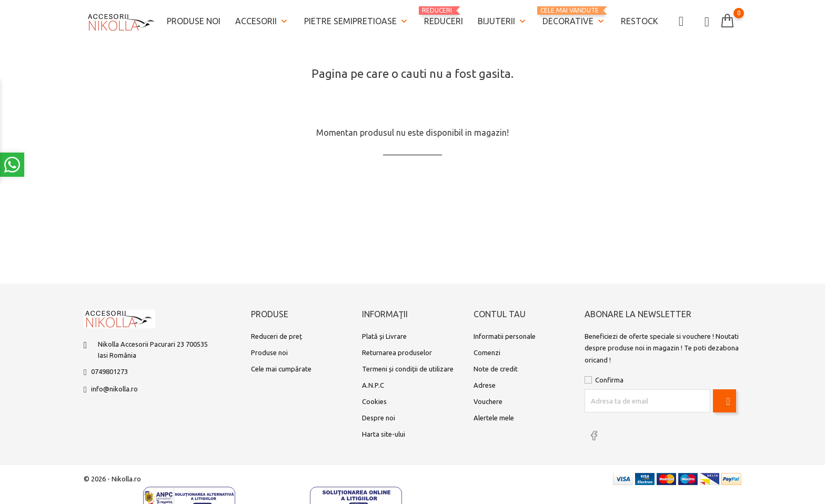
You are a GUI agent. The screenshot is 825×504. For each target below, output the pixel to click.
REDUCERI (444, 16)
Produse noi (194, 21)
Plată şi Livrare (384, 336)
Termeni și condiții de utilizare (408, 369)
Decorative (574, 17)
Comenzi (487, 352)
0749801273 (109, 371)
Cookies (374, 401)
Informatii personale (505, 336)
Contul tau (500, 314)
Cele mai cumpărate (281, 369)
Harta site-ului (384, 434)
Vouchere (488, 401)
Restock (640, 21)
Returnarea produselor (397, 352)
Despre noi (379, 418)
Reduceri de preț (276, 336)
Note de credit (496, 369)
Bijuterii (503, 22)
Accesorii (262, 22)
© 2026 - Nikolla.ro (112, 479)
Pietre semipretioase (357, 22)
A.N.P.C (373, 385)
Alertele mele (494, 418)
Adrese (485, 385)
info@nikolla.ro (114, 389)
